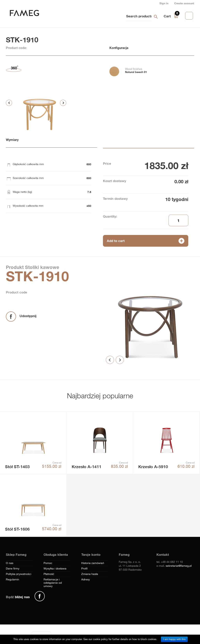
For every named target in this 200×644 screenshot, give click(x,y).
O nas (10, 563)
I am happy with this (174, 639)
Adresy (86, 580)
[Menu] (49, 634)
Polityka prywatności (19, 574)
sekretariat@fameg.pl (179, 566)
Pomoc (48, 563)
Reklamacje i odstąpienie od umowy (53, 583)
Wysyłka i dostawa (55, 569)
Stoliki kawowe (41, 267)
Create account (184, 3)
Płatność (49, 574)
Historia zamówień (93, 563)
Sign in (164, 3)
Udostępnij (28, 316)
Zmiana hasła (90, 574)
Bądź (18, 597)
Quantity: (110, 216)
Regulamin (12, 580)
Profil (84, 569)
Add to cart (116, 241)
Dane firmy (13, 569)
